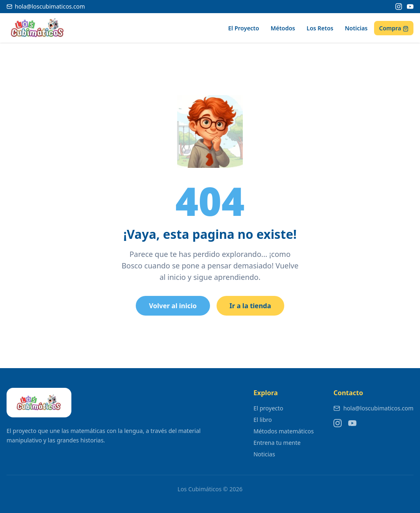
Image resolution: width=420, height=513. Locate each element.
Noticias (356, 28)
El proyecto (268, 408)
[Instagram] (399, 7)
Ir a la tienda (250, 306)
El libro (263, 420)
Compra (394, 28)
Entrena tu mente (277, 443)
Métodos (283, 28)
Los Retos (320, 28)
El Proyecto (243, 28)
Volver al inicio (173, 306)
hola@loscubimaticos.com (373, 408)
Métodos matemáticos (284, 431)
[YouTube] (410, 7)
